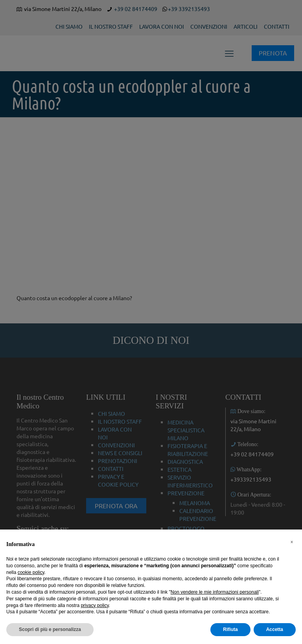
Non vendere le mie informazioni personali (215, 592)
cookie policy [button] (31, 572)
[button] (292, 542)
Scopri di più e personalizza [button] (50, 629)
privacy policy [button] (95, 605)
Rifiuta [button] (230, 629)
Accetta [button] (275, 629)
